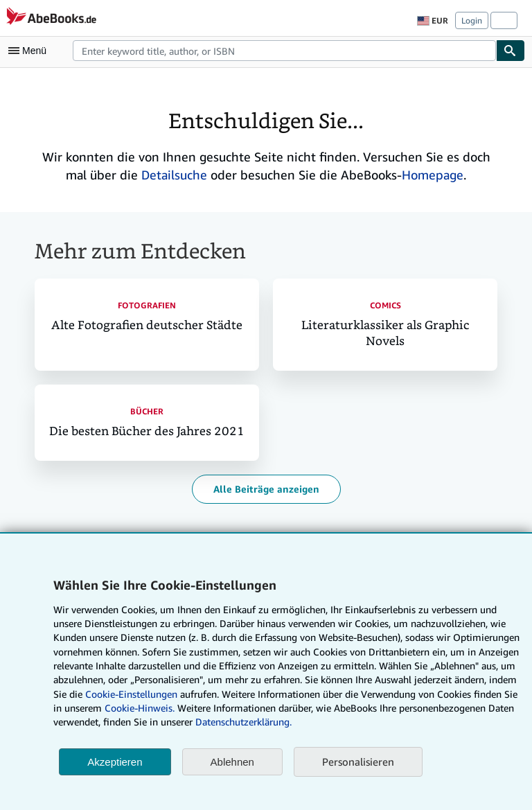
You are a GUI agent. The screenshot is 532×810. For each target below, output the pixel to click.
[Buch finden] (511, 51)
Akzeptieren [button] (115, 762)
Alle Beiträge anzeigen (266, 489)
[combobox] (284, 51)
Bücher (147, 411)
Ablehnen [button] (232, 762)
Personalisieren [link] (358, 761)
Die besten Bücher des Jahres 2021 (147, 431)
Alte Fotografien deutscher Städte (147, 325)
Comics (385, 305)
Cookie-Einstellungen (131, 694)
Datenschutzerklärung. (243, 722)
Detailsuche (174, 175)
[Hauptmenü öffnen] (30, 51)
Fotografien (147, 305)
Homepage (433, 175)
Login (472, 20)
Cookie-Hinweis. (140, 708)
